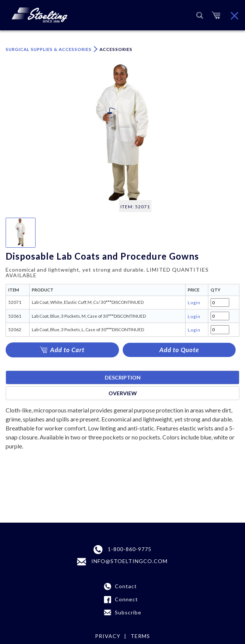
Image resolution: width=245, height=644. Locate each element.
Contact (126, 586)
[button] (216, 15)
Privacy (108, 636)
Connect (126, 599)
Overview (123, 393)
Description (123, 377)
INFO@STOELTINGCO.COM (122, 562)
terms (140, 636)
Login (194, 302)
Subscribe (128, 612)
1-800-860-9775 (122, 550)
